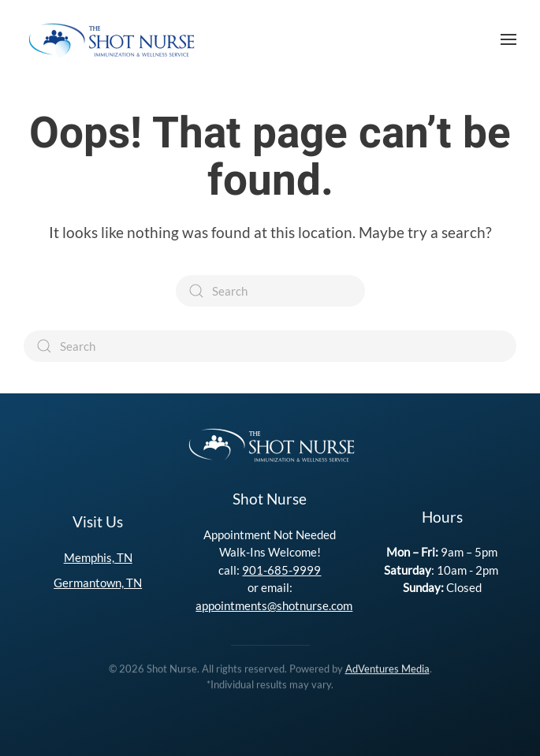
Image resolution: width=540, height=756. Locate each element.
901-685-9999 (281, 570)
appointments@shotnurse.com (274, 605)
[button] (508, 39)
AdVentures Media (387, 668)
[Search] (270, 291)
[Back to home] (110, 39)
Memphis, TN (98, 557)
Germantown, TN (98, 583)
